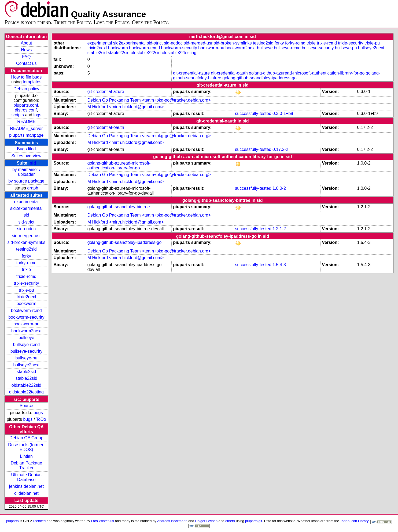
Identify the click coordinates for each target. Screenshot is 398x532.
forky (26, 256)
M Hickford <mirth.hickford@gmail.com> (126, 107)
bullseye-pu (26, 358)
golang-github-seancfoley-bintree (119, 207)
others (230, 521)
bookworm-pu (26, 324)
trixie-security (26, 283)
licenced (39, 521)
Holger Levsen (207, 521)
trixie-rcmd (26, 276)
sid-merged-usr (27, 236)
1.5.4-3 (279, 265)
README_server (26, 129)
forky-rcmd (27, 263)
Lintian (26, 456)
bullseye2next (26, 365)
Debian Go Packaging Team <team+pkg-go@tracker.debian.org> (149, 100)
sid (33, 163)
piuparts (12, 521)
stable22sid (26, 378)
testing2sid (26, 249)
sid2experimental (26, 208)
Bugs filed (26, 149)
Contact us (26, 63)
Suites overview (26, 156)
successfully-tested (253, 114)
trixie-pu (26, 290)
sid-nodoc (26, 229)
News (26, 50)
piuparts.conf (26, 105)
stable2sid (26, 372)
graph (33, 188)
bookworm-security (26, 317)
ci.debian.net (26, 493)
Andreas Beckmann (172, 521)
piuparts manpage (26, 135)
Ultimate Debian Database (26, 477)
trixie (26, 269)
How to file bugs (26, 77)
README (26, 122)
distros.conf (26, 110)
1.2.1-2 (279, 229)
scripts (18, 115)
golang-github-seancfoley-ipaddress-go (259, 78)
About (26, 43)
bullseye (26, 338)
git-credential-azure (191, 73)
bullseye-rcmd (27, 345)
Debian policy (26, 89)
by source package (26, 181)
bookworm (26, 304)
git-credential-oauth (229, 73)
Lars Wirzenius (102, 521)
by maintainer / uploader (26, 172)
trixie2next (26, 297)
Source (26, 406)
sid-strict (27, 222)
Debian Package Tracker (26, 465)
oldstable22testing (26, 392)
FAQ (26, 57)
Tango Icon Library (354, 521)
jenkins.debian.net (26, 486)
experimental (27, 202)
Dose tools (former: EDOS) (26, 447)
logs (37, 115)
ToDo (41, 419)
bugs (38, 413)
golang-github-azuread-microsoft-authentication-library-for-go (307, 73)
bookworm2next (26, 331)
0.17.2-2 (280, 149)
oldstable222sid (26, 385)
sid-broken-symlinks (26, 242)
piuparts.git (254, 521)
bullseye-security (26, 351)
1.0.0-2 (279, 188)
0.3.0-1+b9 (283, 114)
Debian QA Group (26, 438)
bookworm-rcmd (26, 310)
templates (32, 82)
